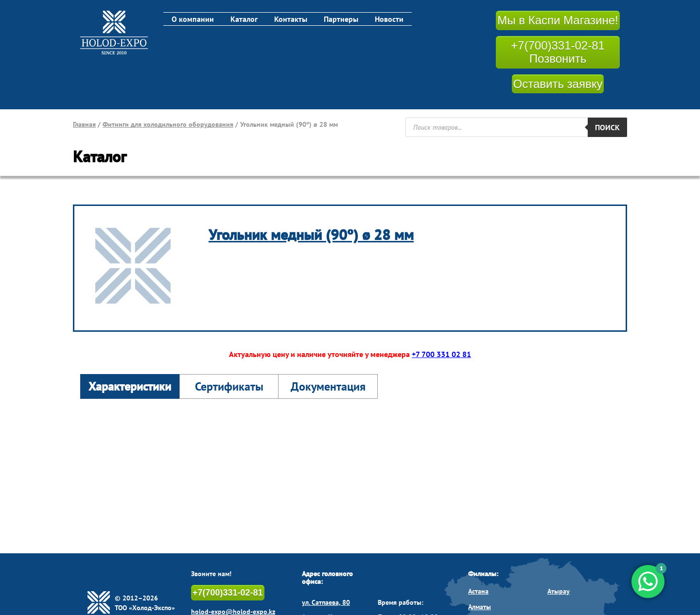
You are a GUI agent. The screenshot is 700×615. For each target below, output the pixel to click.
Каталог (244, 19)
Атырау (559, 591)
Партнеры (341, 19)
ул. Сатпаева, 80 (326, 602)
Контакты (291, 19)
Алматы (480, 607)
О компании (193, 19)
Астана (478, 591)
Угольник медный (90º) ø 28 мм (311, 234)
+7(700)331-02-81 (228, 593)
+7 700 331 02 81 (441, 354)
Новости (389, 19)
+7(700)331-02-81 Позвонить (558, 52)
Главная (84, 124)
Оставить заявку (558, 84)
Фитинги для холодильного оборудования (168, 124)
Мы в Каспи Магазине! (558, 20)
